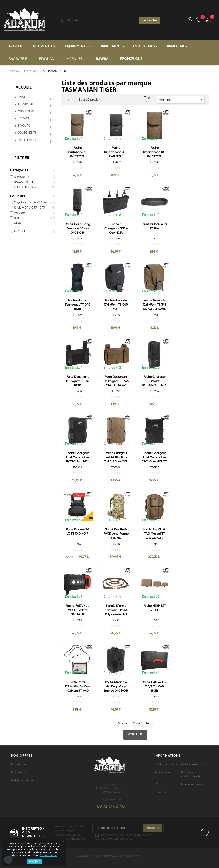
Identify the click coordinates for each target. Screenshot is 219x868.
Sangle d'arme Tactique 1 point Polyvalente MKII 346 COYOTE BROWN (116, 610)
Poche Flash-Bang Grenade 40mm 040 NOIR (77, 228)
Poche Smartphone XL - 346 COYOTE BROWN (77, 152)
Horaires (160, 792)
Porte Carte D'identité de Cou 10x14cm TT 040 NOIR (77, 687)
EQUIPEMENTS (27, 133)
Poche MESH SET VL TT (155, 608)
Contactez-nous (166, 764)
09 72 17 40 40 (111, 807)
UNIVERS (24, 97)
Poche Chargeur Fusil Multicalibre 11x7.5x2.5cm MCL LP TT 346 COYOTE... (116, 457)
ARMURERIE (26, 104)
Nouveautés (19, 764)
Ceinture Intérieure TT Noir (154, 226)
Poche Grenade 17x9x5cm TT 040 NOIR (116, 305)
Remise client (164, 772)
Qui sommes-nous (193, 764)
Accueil (24, 87)
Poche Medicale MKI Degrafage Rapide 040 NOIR (116, 686)
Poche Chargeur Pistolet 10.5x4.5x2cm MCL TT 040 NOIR (155, 381)
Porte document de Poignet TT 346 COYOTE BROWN (116, 381)
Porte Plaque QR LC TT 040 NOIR (77, 531)
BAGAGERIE (26, 118)
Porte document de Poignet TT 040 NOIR (77, 381)
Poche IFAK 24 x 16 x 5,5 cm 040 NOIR (154, 686)
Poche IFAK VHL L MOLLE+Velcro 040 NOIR (77, 610)
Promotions (19, 772)
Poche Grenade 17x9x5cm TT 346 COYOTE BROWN (155, 305)
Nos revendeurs (192, 784)
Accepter (34, 861)
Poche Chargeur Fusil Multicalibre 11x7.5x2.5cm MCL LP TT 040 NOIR (77, 457)
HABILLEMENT (27, 140)
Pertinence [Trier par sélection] (181, 99)
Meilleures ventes (23, 780)
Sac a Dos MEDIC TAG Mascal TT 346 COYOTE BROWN (155, 534)
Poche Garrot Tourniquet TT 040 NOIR (78, 305)
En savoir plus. (48, 855)
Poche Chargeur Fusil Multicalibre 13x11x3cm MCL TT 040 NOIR (155, 457)
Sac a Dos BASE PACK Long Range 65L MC (116, 534)
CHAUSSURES (27, 111)
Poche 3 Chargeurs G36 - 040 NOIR (116, 228)
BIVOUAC (24, 125)
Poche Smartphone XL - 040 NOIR (116, 152)
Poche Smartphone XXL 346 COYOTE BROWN (155, 152)
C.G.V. (158, 784)
